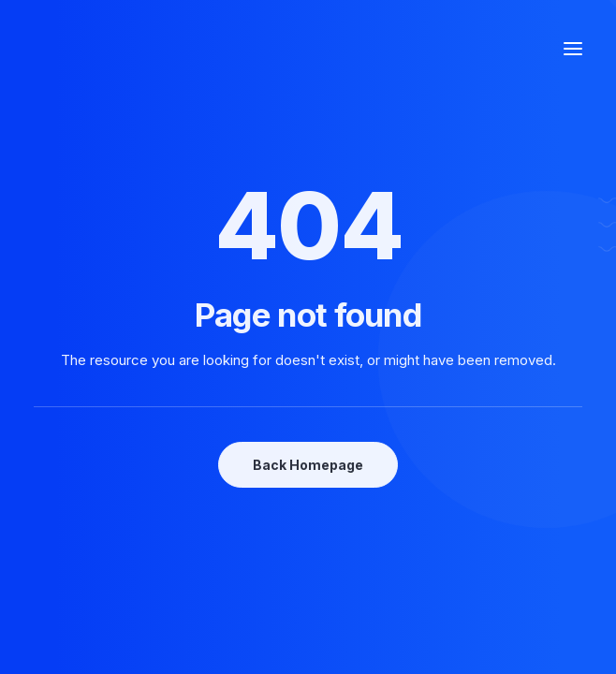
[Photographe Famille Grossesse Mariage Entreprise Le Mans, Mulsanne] (118, 49)
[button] (573, 49)
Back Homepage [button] (308, 465)
